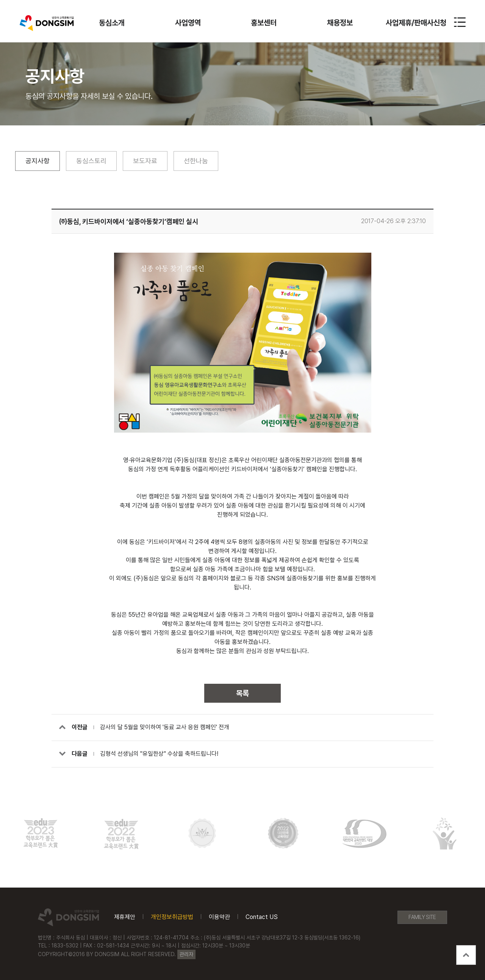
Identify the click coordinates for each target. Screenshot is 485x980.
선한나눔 (196, 161)
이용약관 (219, 917)
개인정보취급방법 (172, 917)
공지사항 (38, 161)
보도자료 (145, 161)
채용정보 (340, 23)
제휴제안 (125, 917)
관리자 (186, 954)
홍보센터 (264, 23)
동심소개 (112, 23)
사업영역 (188, 23)
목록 (242, 693)
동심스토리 (91, 161)
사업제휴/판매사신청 (416, 23)
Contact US (262, 917)
